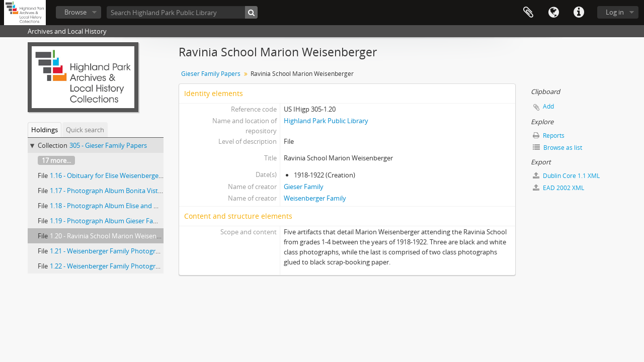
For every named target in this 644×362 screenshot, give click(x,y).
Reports (549, 135)
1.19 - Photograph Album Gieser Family (108, 221)
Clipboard (528, 13)
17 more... (56, 160)
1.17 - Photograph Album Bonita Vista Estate (116, 191)
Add (548, 106)
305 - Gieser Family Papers (108, 145)
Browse (75, 12)
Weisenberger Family (315, 198)
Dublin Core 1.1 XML (566, 176)
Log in (615, 12)
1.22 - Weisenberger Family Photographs (110, 266)
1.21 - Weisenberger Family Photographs (110, 251)
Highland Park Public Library (326, 121)
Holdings (45, 130)
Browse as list (557, 148)
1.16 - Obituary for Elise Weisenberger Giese (114, 175)
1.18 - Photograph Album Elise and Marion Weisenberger (134, 206)
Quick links (579, 13)
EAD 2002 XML (558, 188)
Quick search (85, 130)
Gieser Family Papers (211, 74)
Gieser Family (304, 187)
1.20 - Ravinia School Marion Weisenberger (113, 236)
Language (553, 13)
